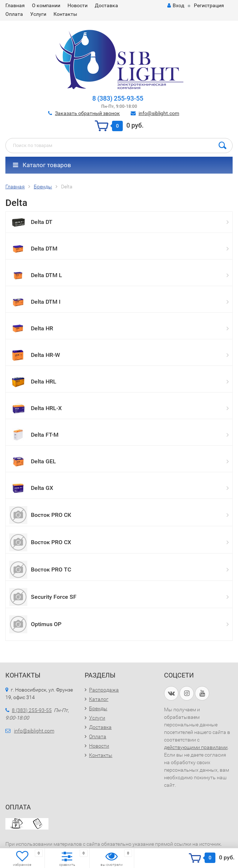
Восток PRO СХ (51, 542)
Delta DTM (44, 249)
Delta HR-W (45, 355)
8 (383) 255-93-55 (118, 98)
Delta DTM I (46, 302)
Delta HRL (44, 382)
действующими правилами (196, 747)
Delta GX (42, 488)
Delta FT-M (45, 435)
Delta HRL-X (46, 408)
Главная (15, 5)
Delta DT (42, 222)
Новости (78, 5)
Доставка (106, 5)
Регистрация (209, 5)
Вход (176, 5)
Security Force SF (54, 597)
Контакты (65, 14)
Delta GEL (43, 461)
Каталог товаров (42, 165)
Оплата (14, 14)
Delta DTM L (46, 275)
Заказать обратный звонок (87, 113)
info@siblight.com (159, 113)
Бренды (98, 708)
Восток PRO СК (51, 515)
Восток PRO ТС (51, 570)
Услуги (38, 14)
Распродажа (104, 690)
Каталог (99, 699)
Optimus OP (46, 624)
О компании (46, 5)
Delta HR (42, 328)
